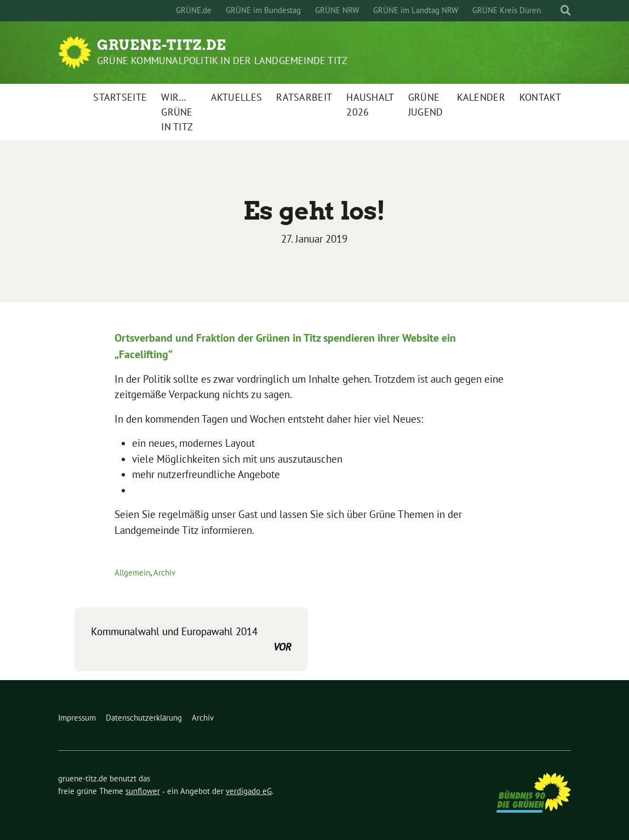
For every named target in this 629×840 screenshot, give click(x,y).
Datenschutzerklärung (144, 718)
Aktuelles (237, 97)
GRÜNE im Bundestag (263, 10)
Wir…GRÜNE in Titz (177, 112)
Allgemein (132, 573)
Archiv (164, 573)
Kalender (481, 97)
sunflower (143, 791)
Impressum (77, 718)
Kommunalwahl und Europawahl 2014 (191, 640)
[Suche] (556, 11)
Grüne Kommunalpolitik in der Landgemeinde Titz (222, 61)
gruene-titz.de (162, 45)
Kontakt (540, 97)
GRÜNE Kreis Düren (507, 10)
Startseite (120, 97)
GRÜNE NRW (337, 10)
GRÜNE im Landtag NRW (416, 10)
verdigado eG (249, 791)
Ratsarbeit (304, 97)
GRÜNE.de (194, 10)
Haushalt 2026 (370, 105)
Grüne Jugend (426, 105)
